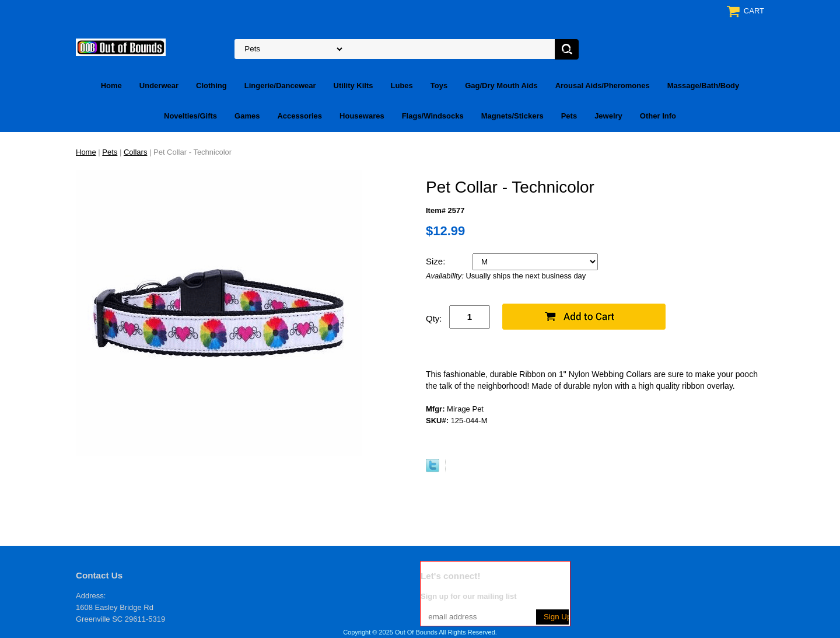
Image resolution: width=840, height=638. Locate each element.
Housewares (362, 116)
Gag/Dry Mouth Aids (501, 86)
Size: (437, 261)
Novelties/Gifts (190, 116)
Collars (135, 152)
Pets (569, 116)
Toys (439, 86)
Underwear (159, 86)
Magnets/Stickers (512, 116)
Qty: (434, 318)
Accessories (300, 116)
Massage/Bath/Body (703, 86)
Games (247, 116)
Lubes (402, 86)
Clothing (211, 86)
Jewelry (608, 116)
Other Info (658, 116)
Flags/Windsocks (433, 116)
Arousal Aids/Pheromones (603, 86)
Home (111, 86)
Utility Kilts (353, 86)
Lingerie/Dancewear (280, 86)
